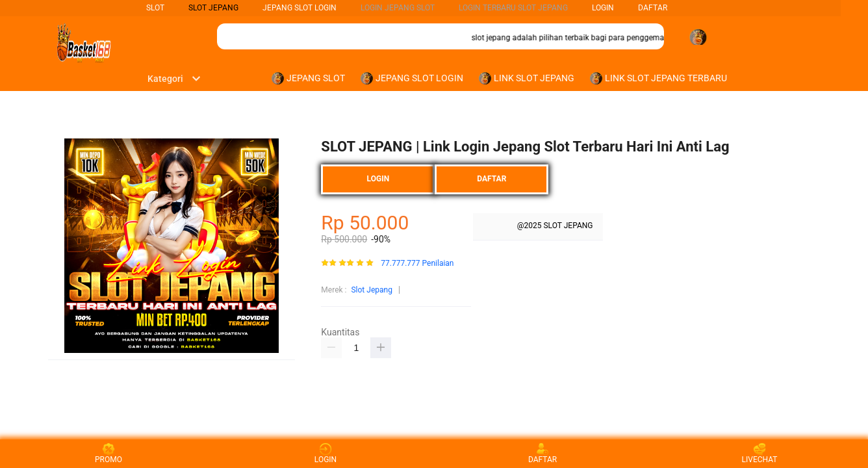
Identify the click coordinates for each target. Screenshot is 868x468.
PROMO (108, 453)
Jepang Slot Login (300, 8)
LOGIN (603, 8)
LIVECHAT (760, 453)
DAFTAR (653, 8)
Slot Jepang (371, 290)
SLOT (155, 8)
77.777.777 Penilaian (417, 264)
